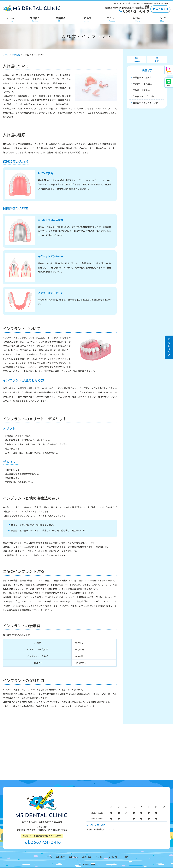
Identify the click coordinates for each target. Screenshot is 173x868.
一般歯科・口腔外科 (142, 77)
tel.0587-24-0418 (42, 843)
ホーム (11, 19)
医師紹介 (35, 19)
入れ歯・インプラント (143, 96)
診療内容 (86, 19)
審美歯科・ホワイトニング (146, 103)
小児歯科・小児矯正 (142, 84)
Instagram (136, 59)
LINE (157, 59)
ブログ (162, 19)
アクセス (112, 19)
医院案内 (61, 19)
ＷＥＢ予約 (160, 9)
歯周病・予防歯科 (141, 90)
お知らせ (138, 19)
